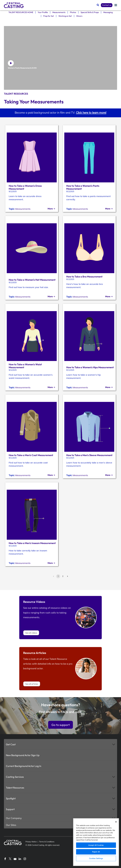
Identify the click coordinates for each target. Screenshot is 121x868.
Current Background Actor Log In (24, 766)
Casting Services (15, 777)
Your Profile (43, 13)
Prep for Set (49, 17)
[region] (96, 842)
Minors (79, 17)
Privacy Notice (31, 842)
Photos (73, 13)
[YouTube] (15, 859)
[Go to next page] (67, 576)
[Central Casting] (14, 5)
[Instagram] (25, 859)
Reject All (96, 852)
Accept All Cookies (96, 845)
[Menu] (116, 5)
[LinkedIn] (20, 859)
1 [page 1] (58, 576)
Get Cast (11, 744)
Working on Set (65, 17)
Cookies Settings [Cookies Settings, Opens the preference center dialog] (96, 858)
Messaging (108, 13)
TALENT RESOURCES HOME (21, 13)
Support (10, 809)
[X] (10, 859)
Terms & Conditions (47, 842)
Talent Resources (15, 788)
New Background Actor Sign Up (23, 755)
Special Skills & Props (90, 13)
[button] (60, 744)
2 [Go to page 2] (63, 576)
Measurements (59, 13)
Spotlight (11, 798)
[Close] (116, 822)
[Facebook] (5, 859)
